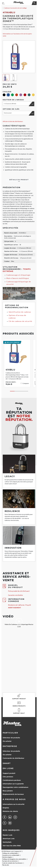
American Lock (9, 839)
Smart (7, 763)
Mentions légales (7, 857)
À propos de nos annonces (10, 861)
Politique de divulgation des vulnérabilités (14, 859)
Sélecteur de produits (11, 738)
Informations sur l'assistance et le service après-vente (17, 35)
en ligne (8, 768)
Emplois (6, 808)
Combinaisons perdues (12, 780)
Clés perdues (8, 777)
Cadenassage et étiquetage (18, 275)
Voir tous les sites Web (12, 846)
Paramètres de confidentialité (11, 855)
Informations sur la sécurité (14, 804)
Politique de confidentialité (10, 853)
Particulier (10, 733)
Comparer (26, 383)
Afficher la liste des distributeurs (13, 121)
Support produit (9, 773)
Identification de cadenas (20, 312)
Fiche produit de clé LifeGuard (19, 591)
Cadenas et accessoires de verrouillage (15, 8)
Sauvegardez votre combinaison (16, 787)
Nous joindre (8, 791)
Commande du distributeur (13, 758)
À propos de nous (14, 799)
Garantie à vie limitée (15, 595)
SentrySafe (7, 842)
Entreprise (10, 746)
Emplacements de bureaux (13, 794)
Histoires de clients (10, 811)
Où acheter (7, 741)
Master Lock (7, 835)
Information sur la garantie (13, 784)
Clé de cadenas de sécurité (20, 321)
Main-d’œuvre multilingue (18, 278)
